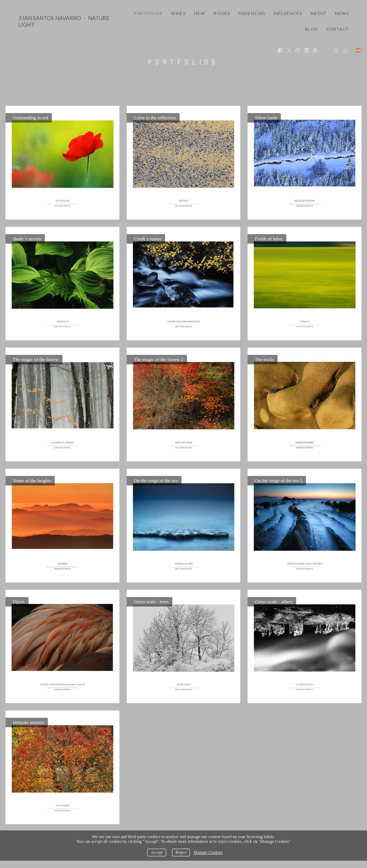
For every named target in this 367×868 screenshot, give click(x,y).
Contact (338, 29)
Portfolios (148, 13)
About (319, 13)
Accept (156, 852)
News (342, 13)
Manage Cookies (208, 852)
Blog (311, 29)
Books (222, 13)
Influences (288, 13)
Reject (181, 852)
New (200, 13)
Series (178, 13)
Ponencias (251, 13)
